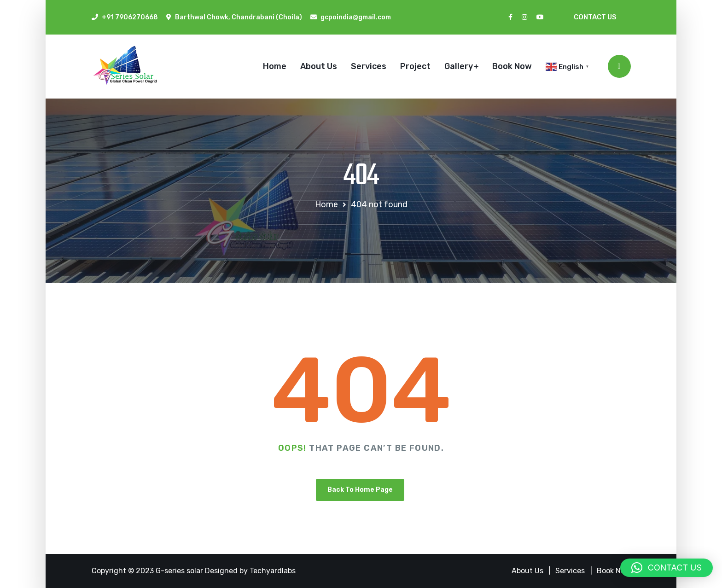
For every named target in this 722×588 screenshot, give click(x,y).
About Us (319, 66)
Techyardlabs (273, 571)
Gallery (459, 66)
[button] (667, 568)
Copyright (110, 571)
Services (369, 66)
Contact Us (595, 17)
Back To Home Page (360, 490)
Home (275, 66)
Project (415, 66)
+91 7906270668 (130, 17)
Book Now (512, 66)
